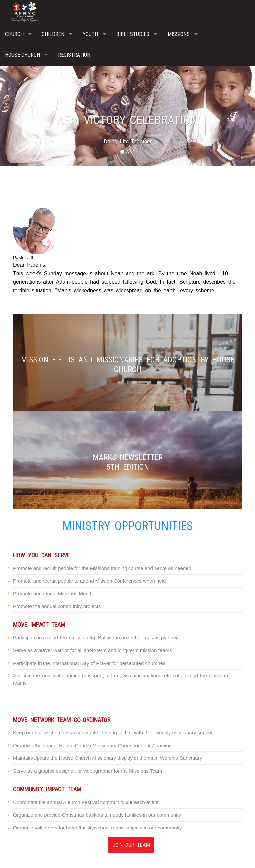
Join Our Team (131, 845)
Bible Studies (133, 34)
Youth (90, 34)
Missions (179, 34)
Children (53, 34)
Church (14, 34)
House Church (22, 55)
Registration (74, 55)
